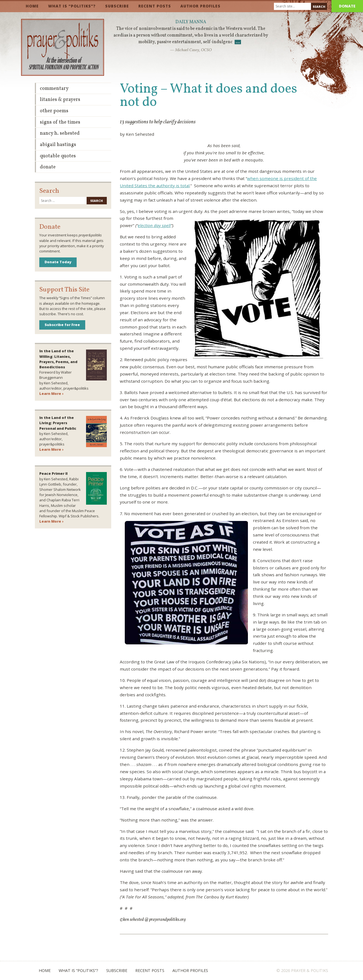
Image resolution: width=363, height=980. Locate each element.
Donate (347, 6)
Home (32, 6)
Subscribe (117, 6)
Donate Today (58, 262)
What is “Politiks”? (72, 6)
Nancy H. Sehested (60, 133)
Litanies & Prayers (60, 100)
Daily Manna (191, 22)
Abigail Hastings (58, 145)
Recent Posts (155, 6)
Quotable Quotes (58, 156)
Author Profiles (200, 6)
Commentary (54, 89)
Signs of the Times (60, 122)
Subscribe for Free (62, 325)
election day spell (154, 225)
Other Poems (54, 111)
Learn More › (51, 393)
